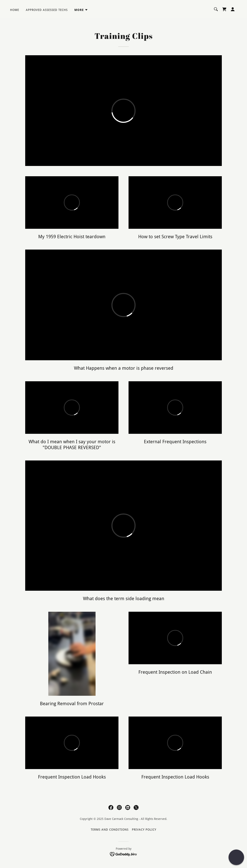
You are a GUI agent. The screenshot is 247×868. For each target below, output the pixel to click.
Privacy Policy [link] (144, 830)
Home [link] (15, 10)
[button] (81, 10)
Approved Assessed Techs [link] (47, 10)
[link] (224, 9)
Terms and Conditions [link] (110, 830)
